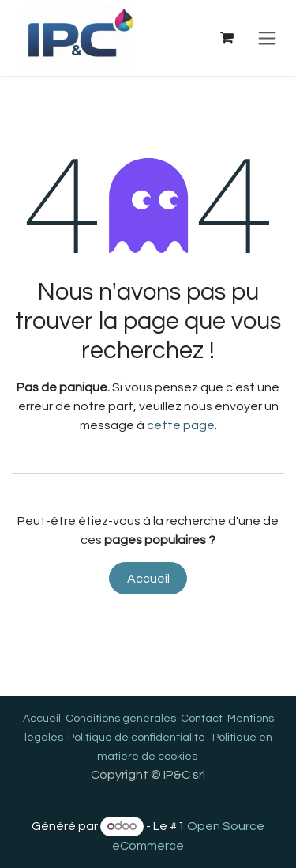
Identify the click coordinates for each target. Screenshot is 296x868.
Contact (202, 719)
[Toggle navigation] (267, 38)
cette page (181, 425)
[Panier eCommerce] (227, 38)
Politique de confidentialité (137, 738)
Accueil (148, 579)
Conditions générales (121, 719)
